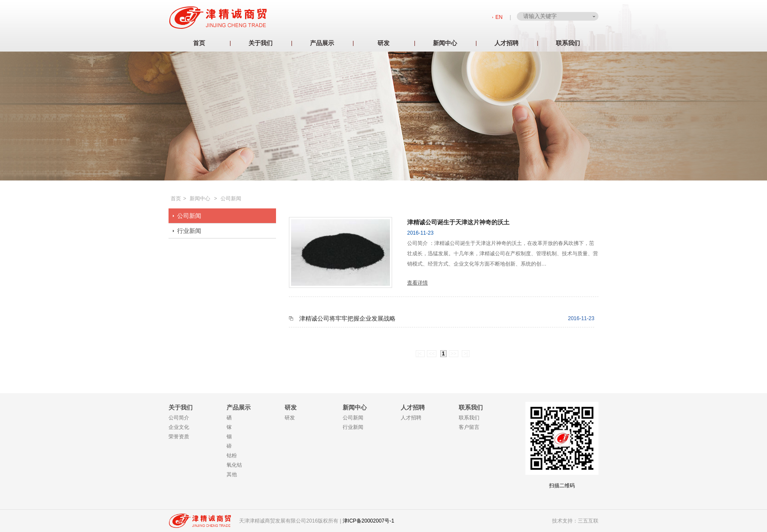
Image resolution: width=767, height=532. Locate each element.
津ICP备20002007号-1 (368, 521)
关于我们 (261, 43)
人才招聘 (506, 43)
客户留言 (469, 427)
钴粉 (232, 456)
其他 (232, 474)
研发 (383, 43)
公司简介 (179, 418)
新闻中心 (445, 43)
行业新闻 (189, 231)
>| (466, 354)
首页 (199, 43)
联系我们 (568, 43)
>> (454, 354)
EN (499, 17)
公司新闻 (231, 199)
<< (432, 354)
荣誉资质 (179, 437)
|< (420, 354)
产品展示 (322, 43)
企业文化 (179, 427)
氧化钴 (234, 465)
